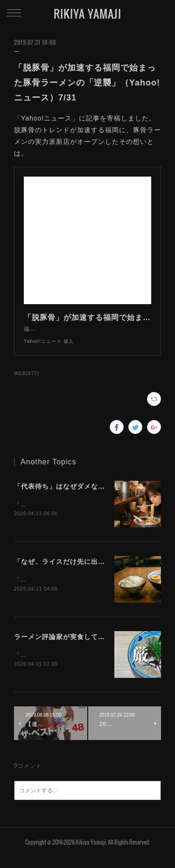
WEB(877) (27, 383)
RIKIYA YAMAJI (87, 14)
